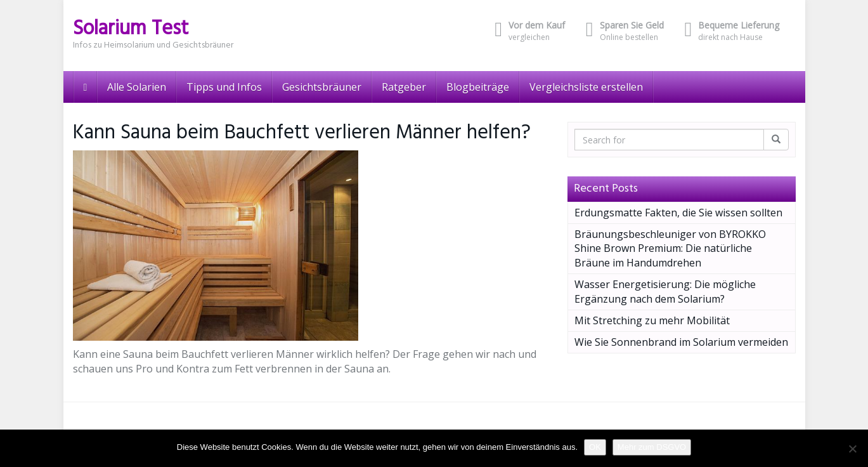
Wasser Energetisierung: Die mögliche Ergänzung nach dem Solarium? (665, 292)
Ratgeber (404, 87)
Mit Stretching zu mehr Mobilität (652, 320)
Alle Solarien (137, 87)
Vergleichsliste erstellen (586, 87)
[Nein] (852, 449)
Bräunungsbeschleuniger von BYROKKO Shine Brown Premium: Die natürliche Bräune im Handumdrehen (670, 249)
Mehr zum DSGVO (652, 447)
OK (595, 447)
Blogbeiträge (478, 87)
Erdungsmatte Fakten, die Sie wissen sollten (678, 213)
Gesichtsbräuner (322, 87)
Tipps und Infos (224, 87)
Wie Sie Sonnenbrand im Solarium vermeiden (681, 342)
